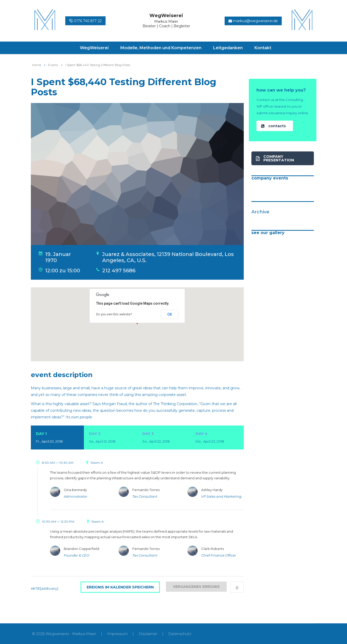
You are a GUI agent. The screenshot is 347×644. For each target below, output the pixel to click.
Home (37, 65)
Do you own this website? (114, 314)
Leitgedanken (228, 48)
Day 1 (57, 438)
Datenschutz (180, 634)
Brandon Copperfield (81, 549)
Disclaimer (148, 634)
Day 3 (164, 438)
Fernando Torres (146, 490)
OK (170, 314)
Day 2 (111, 438)
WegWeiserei (94, 48)
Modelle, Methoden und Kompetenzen (161, 48)
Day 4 (217, 438)
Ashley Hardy (212, 490)
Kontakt (263, 48)
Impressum (117, 634)
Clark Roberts (213, 549)
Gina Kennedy (75, 490)
